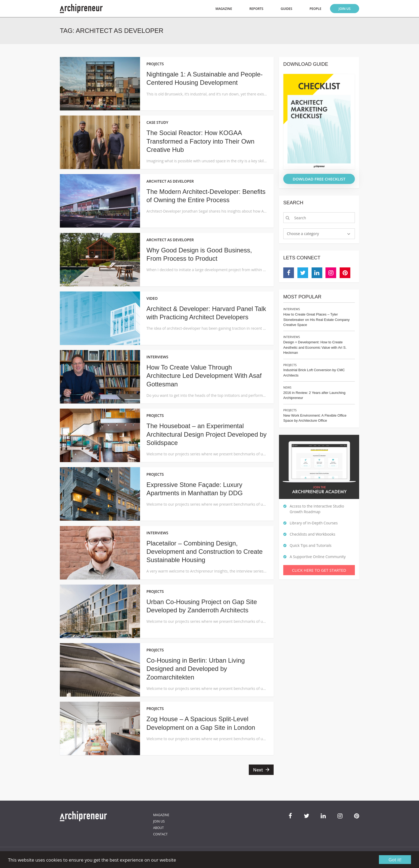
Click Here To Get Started (319, 570)
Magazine (224, 9)
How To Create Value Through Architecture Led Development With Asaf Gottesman (204, 376)
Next (258, 770)
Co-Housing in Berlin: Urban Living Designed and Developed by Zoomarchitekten (196, 669)
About (158, 828)
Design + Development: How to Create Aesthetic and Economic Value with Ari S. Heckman (315, 347)
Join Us (345, 9)
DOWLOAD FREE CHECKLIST (319, 179)
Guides (286, 9)
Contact (160, 834)
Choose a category (303, 234)
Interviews (292, 309)
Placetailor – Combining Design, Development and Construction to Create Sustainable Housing (205, 552)
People (315, 9)
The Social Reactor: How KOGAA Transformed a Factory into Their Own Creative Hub (200, 141)
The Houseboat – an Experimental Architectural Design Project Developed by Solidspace (207, 434)
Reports (256, 9)
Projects (290, 365)
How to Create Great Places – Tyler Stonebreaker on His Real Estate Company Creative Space (317, 320)
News (287, 387)
